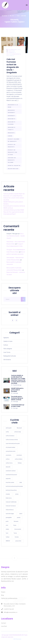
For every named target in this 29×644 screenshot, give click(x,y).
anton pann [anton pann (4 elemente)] (9, 428)
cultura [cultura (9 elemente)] (8, 459)
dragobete (12, 119)
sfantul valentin (14, 166)
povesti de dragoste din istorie (13, 152)
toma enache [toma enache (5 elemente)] (18, 529)
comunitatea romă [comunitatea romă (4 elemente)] (11, 451)
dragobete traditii (12, 129)
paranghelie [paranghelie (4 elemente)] (9, 518)
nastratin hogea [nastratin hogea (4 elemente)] (10, 514)
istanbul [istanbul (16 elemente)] (8, 494)
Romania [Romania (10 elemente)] (16, 521)
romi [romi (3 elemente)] (7, 525)
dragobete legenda (12, 123)
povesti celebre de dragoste (14, 140)
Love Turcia (7, 352)
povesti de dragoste (12, 146)
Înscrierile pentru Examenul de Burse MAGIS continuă (17, 398)
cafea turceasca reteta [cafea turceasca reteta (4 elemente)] (12, 440)
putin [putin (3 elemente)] (7, 521)
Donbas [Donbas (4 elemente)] (20, 463)
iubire (10, 136)
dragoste (11, 133)
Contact (4, 623)
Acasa (5, 16)
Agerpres (6, 338)
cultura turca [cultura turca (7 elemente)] (9, 463)
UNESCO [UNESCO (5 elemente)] (8, 541)
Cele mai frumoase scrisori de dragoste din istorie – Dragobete (13, 66)
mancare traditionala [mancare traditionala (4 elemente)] (11, 502)
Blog (12, 16)
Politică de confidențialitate (9, 598)
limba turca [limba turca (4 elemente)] (9, 498)
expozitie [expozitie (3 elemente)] (8, 479)
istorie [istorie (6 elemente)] (17, 494)
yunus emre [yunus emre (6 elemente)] (18, 541)
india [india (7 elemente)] (21, 482)
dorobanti (12, 116)
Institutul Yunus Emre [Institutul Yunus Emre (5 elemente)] (11, 490)
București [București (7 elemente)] (19, 428)
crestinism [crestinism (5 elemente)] (19, 455)
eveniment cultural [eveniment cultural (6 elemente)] (11, 471)
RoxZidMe (12, 51)
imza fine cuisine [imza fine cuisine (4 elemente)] (10, 482)
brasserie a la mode (13, 106)
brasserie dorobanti (12, 111)
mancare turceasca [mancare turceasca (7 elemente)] (11, 506)
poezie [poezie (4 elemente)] (19, 518)
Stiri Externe (7, 360)
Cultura (9, 54)
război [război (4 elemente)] (7, 529)
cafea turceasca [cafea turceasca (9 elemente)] (10, 436)
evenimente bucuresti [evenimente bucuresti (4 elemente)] (11, 475)
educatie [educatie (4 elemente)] (8, 467)
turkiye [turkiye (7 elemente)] (8, 537)
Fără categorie (8, 349)
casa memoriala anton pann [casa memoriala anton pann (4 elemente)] (13, 444)
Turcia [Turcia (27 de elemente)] (15, 533)
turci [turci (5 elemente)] (7, 533)
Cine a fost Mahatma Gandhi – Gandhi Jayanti (16, 236)
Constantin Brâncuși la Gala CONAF (14, 210)
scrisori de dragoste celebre (12, 160)
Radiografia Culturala (10, 356)
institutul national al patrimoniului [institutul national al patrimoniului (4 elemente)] (14, 486)
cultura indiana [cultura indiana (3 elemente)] (19, 459)
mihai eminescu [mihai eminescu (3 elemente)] (10, 510)
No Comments (11, 53)
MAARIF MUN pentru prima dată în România (17, 390)
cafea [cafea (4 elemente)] (7, 432)
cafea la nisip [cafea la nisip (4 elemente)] (18, 432)
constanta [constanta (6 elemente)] (8, 455)
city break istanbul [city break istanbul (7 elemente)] (10, 447)
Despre (3, 592)
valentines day (13, 169)
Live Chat (4, 626)
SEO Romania (17, 639)
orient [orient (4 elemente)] (21, 514)
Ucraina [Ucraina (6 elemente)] (17, 537)
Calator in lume (8, 341)
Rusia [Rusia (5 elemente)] (15, 525)
